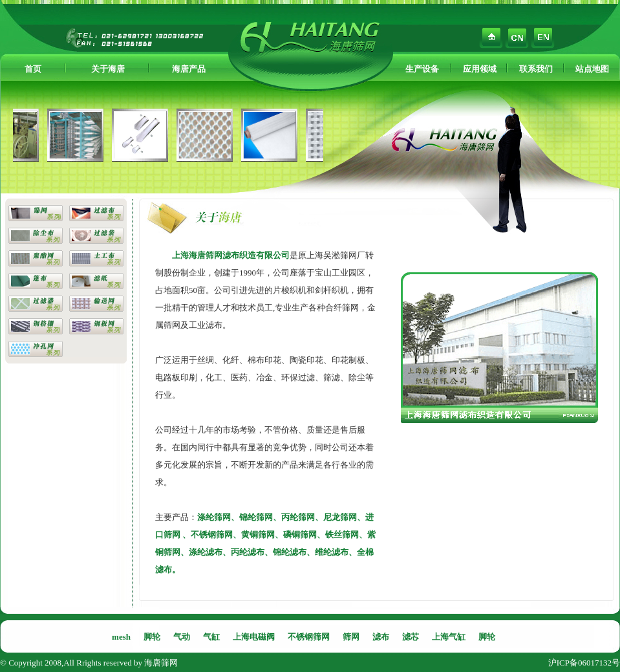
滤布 (381, 637)
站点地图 (592, 69)
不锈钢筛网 (309, 637)
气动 (182, 637)
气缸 (211, 637)
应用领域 (480, 69)
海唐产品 (189, 69)
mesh (121, 637)
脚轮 (152, 637)
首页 (33, 69)
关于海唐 (108, 69)
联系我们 (536, 69)
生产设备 (422, 69)
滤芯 (411, 637)
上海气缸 (449, 637)
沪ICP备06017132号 (584, 663)
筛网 (351, 637)
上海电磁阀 (254, 637)
